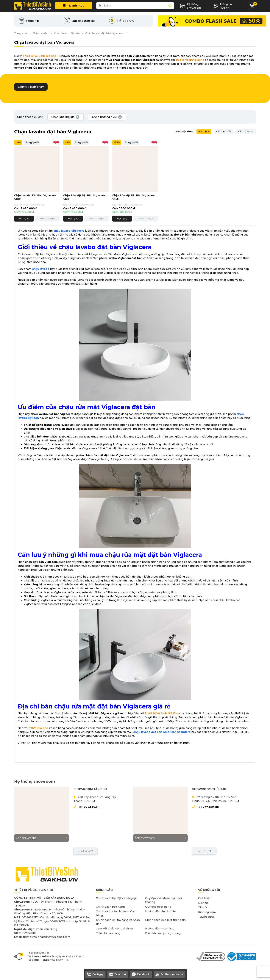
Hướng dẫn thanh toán (161, 911)
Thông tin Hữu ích (223, 6)
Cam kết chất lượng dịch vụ (114, 929)
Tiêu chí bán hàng (108, 933)
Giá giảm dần (246, 131)
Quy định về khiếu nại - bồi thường (163, 900)
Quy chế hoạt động (158, 907)
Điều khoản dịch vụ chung (163, 933)
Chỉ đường (85, 851)
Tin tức (203, 907)
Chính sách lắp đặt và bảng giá (117, 898)
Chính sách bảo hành (110, 907)
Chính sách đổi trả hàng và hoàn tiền (118, 922)
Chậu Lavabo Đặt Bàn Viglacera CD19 (35, 197)
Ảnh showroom (42, 838)
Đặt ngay (24, 218)
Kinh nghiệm (207, 912)
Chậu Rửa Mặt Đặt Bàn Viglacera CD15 (84, 197)
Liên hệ (203, 903)
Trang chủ (21, 33)
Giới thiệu (205, 898)
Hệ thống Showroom (190, 6)
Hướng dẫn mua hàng (160, 929)
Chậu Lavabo (40, 33)
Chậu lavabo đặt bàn (67, 33)
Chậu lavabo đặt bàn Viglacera (104, 33)
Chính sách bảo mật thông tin (165, 920)
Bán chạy (204, 131)
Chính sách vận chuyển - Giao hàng (116, 913)
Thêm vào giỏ (47, 218)
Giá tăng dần (224, 131)
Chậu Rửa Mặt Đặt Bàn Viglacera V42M (134, 197)
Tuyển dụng (206, 917)
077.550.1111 (92, 807)
